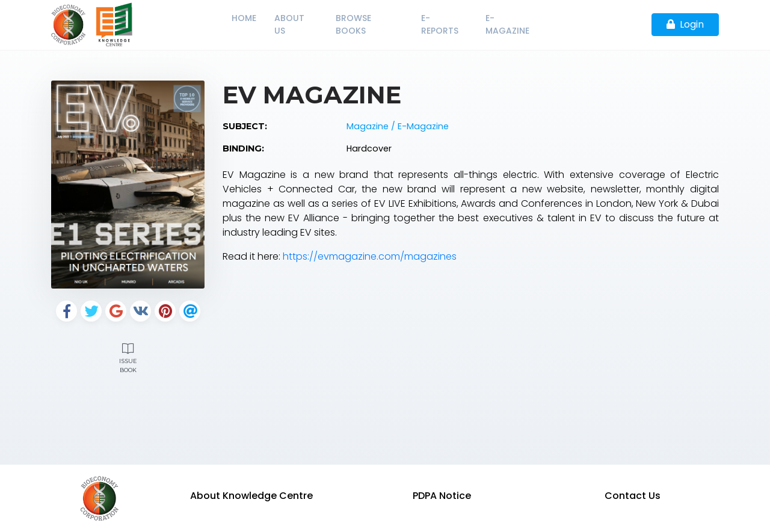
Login (685, 24)
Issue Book (128, 356)
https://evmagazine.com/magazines (370, 256)
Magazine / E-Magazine (398, 126)
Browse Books (353, 24)
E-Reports (440, 24)
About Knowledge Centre (251, 496)
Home (244, 18)
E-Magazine (507, 24)
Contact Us (633, 496)
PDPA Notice (442, 496)
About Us (289, 24)
